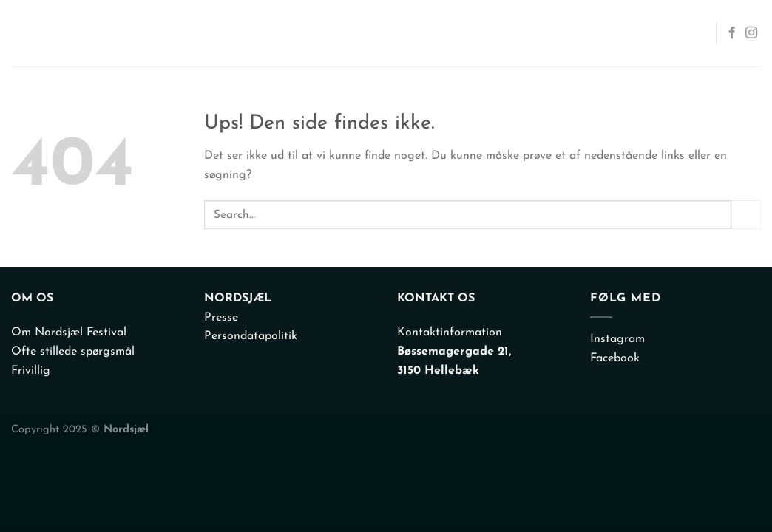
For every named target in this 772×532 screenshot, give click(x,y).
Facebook (615, 358)
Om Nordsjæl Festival (69, 332)
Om (542, 33)
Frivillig (31, 371)
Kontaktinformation (450, 332)
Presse (221, 318)
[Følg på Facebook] (732, 33)
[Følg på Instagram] (751, 33)
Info (591, 33)
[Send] (746, 215)
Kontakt (665, 33)
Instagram (617, 339)
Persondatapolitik (251, 336)
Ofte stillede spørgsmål (73, 352)
